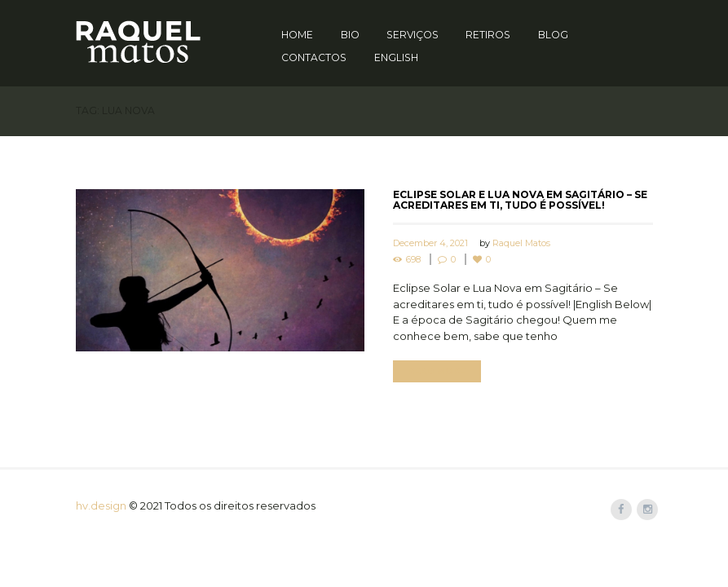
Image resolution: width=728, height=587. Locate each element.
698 (413, 259)
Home (297, 35)
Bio (350, 35)
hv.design (101, 505)
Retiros (488, 35)
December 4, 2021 (430, 243)
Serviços (413, 35)
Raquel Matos (521, 243)
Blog (553, 35)
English (396, 57)
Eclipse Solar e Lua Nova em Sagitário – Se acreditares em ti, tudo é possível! (520, 200)
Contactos (314, 57)
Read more (437, 371)
